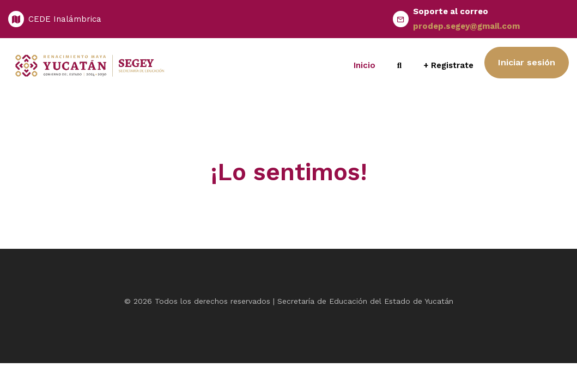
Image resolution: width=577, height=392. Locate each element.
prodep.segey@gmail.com (466, 26)
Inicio (365, 65)
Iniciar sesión (527, 62)
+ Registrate (448, 65)
